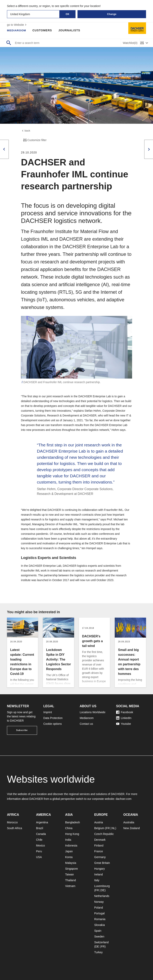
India (68, 840)
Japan (69, 851)
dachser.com (123, 799)
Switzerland (101, 942)
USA (39, 857)
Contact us (86, 724)
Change (112, 14)
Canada (41, 834)
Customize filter (34, 140)
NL (113, 828)
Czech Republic (104, 834)
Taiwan (70, 874)
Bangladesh (73, 822)
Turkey (98, 952)
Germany (100, 857)
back (26, 131)
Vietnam (70, 886)
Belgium (99, 828)
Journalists (70, 30)
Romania (100, 919)
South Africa (15, 828)
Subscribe (22, 730)
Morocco (12, 822)
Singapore (72, 869)
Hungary (100, 869)
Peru (39, 851)
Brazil (40, 828)
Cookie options (53, 724)
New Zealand (132, 828)
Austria (99, 822)
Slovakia (100, 925)
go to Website (17, 25)
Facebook (125, 712)
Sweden (99, 936)
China (69, 828)
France (99, 851)
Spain (98, 931)
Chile (39, 840)
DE (103, 890)
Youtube (124, 724)
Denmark (100, 840)
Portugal (99, 913)
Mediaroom (17, 30)
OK (68, 14)
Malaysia (71, 863)
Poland (99, 908)
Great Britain (102, 863)
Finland (99, 846)
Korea (69, 857)
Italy (97, 880)
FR (108, 828)
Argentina (42, 822)
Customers (43, 30)
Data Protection (53, 718)
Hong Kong (72, 834)
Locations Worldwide (93, 712)
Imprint (48, 712)
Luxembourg (102, 886)
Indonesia (71, 846)
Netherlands (102, 896)
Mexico (40, 846)
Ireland (99, 874)
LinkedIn (124, 718)
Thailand (71, 880)
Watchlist (130, 43)
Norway (99, 902)
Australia (129, 822)
